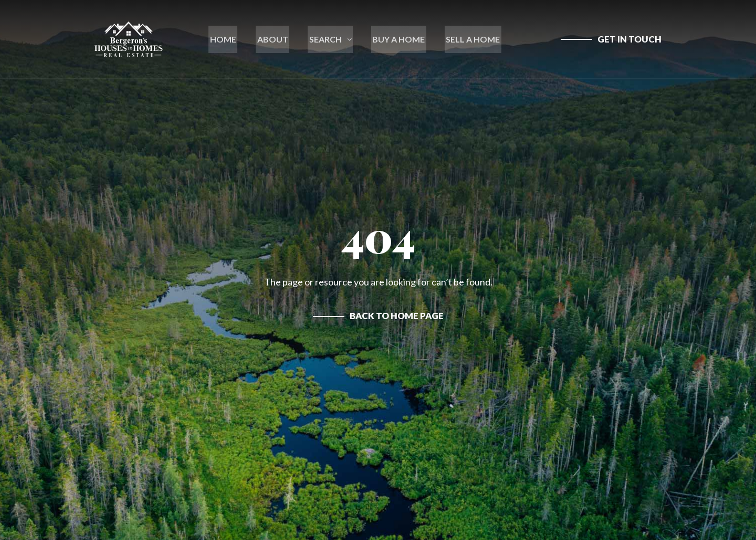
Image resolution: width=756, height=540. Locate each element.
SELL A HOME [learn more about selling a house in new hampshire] (468, 39)
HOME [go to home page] (228, 39)
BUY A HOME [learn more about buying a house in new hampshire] (396, 39)
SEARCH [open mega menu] (330, 39)
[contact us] (611, 39)
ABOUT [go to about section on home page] (275, 39)
